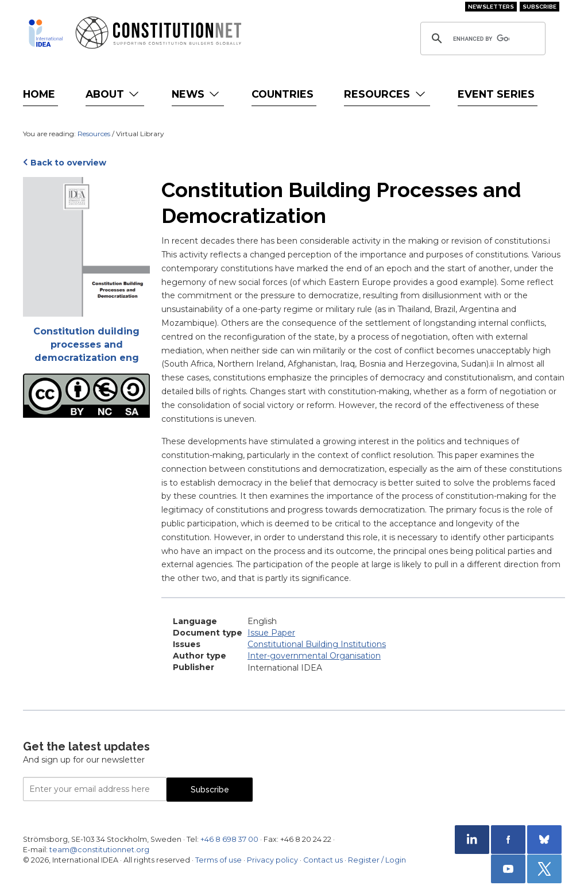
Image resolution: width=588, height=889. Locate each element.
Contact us (323, 860)
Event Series (496, 94)
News (197, 94)
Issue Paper (271, 633)
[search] (481, 39)
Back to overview (68, 163)
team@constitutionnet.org (99, 850)
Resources (386, 94)
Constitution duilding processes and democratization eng (86, 345)
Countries (283, 94)
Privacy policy (272, 860)
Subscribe (539, 7)
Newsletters (491, 7)
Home (39, 94)
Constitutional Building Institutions (317, 644)
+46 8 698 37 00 (229, 839)
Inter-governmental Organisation (314, 656)
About (113, 94)
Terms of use (218, 860)
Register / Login (377, 860)
